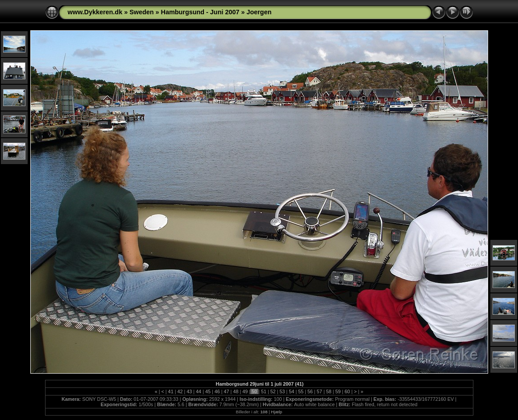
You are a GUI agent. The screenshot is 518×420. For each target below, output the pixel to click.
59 (338, 391)
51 (264, 391)
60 (347, 391)
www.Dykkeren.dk (95, 12)
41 (171, 391)
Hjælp (276, 412)
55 (301, 391)
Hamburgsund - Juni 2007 (200, 12)
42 (180, 391)
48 (236, 391)
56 (310, 391)
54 (291, 391)
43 (189, 391)
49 (245, 391)
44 (199, 391)
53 (282, 391)
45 (208, 391)
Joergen (259, 12)
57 (319, 391)
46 (217, 391)
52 (273, 391)
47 (227, 391)
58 (329, 391)
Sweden (141, 12)
